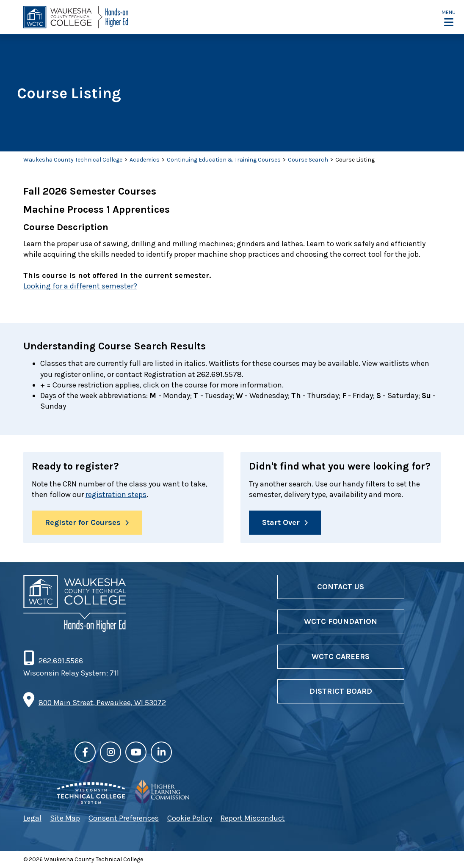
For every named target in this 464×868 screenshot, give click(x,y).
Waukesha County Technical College (73, 160)
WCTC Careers (341, 656)
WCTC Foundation (341, 621)
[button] (449, 18)
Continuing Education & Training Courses (224, 160)
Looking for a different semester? (80, 286)
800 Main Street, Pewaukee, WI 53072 (102, 703)
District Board (341, 691)
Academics (145, 160)
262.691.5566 (61, 661)
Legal (32, 818)
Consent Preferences (124, 818)
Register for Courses (83, 522)
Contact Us (341, 587)
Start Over (281, 522)
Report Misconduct (253, 818)
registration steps (116, 494)
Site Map (65, 818)
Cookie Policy (190, 818)
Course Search (308, 160)
